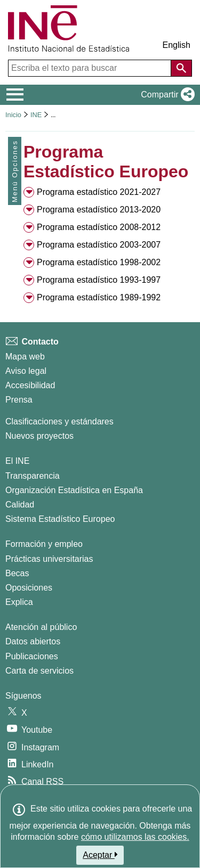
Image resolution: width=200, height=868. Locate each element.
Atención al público (41, 627)
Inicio (13, 115)
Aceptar (100, 855)
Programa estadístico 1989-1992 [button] (99, 297)
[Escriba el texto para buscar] (91, 68)
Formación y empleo (44, 544)
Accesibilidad (30, 385)
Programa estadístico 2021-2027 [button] (99, 192)
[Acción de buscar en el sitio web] (181, 68)
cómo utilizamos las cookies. (135, 837)
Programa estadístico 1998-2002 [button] (99, 262)
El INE (17, 461)
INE (36, 115)
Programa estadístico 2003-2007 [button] (99, 245)
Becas (17, 573)
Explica (19, 602)
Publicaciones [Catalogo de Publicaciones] (32, 656)
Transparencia (33, 476)
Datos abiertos (33, 641)
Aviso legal (26, 371)
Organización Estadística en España (74, 490)
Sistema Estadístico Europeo (60, 519)
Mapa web (25, 357)
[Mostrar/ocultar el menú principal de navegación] (15, 95)
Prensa (19, 400)
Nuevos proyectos (39, 436)
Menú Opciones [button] (15, 171)
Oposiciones (29, 588)
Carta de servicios (39, 671)
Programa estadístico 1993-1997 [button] (99, 280)
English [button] (177, 45)
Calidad (20, 505)
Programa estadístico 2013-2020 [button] (99, 210)
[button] (166, 95)
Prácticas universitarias (49, 559)
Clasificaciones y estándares (59, 421)
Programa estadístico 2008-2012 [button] (99, 227)
